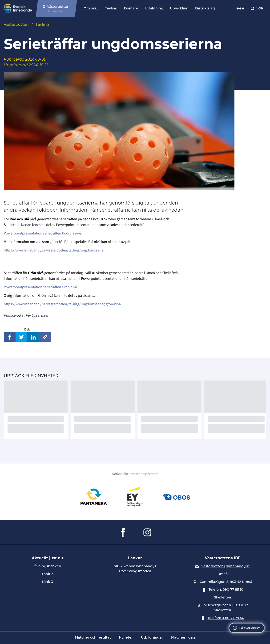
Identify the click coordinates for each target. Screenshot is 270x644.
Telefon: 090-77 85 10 (226, 590)
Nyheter (126, 638)
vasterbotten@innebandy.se (226, 566)
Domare (131, 9)
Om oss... (91, 9)
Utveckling (179, 9)
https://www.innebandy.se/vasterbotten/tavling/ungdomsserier (54, 250)
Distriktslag (205, 9)
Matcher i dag (183, 638)
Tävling (111, 9)
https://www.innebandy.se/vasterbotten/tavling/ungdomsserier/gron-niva (62, 304)
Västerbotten (16, 24)
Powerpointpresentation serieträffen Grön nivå (40, 287)
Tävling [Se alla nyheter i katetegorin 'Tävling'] (42, 24)
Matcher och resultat (93, 638)
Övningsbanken (47, 566)
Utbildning (154, 9)
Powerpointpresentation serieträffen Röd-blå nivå (43, 233)
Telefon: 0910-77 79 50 (226, 618)
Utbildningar (152, 638)
